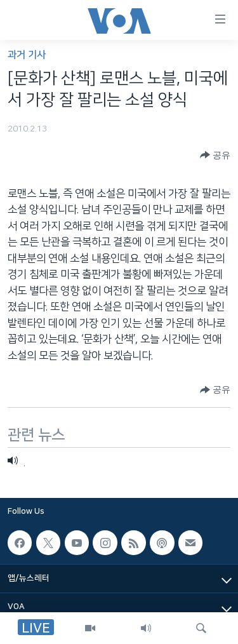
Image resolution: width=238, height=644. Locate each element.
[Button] (215, 155)
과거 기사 (27, 55)
